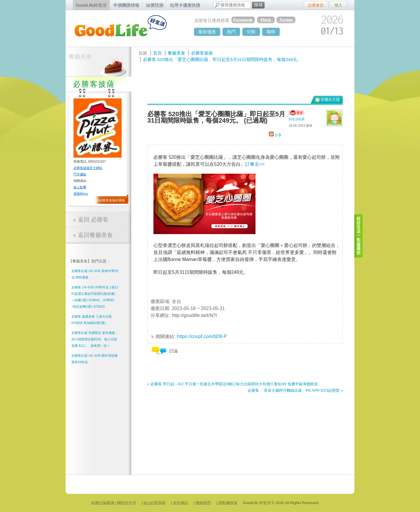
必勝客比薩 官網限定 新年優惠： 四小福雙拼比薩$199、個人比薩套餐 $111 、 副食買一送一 (95, 339)
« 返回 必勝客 (91, 220)
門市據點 (80, 174)
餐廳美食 (80, 57)
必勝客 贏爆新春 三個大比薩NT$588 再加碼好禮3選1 (92, 320)
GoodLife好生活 (91, 5)
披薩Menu (81, 194)
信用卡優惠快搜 (185, 5)
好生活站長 (297, 119)
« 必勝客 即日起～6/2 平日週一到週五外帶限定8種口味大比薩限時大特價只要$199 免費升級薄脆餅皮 (233, 384)
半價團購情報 (126, 5)
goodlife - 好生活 (127, 28)
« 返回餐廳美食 (93, 235)
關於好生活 (127, 503)
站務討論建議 (103, 503)
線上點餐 (80, 187)
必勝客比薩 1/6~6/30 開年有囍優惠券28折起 (94, 359)
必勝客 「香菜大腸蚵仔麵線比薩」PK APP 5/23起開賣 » (295, 390)
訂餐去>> (255, 164)
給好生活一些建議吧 (359, 236)
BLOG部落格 (155, 503)
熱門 (231, 32)
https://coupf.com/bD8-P (202, 336)
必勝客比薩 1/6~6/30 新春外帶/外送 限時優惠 (95, 274)
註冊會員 (316, 5)
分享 (275, 135)
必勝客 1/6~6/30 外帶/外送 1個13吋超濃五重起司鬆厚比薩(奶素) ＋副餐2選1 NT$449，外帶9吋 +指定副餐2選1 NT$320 (95, 297)
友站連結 (181, 503)
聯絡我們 (203, 503)
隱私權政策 (228, 503)
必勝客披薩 (202, 53)
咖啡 (271, 32)
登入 (338, 5)
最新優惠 (207, 32)
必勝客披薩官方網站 (88, 168)
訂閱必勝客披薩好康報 (109, 200)
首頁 (157, 53)
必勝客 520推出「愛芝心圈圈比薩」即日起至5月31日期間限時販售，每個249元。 (222, 59)
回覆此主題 (330, 100)
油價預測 (155, 5)
